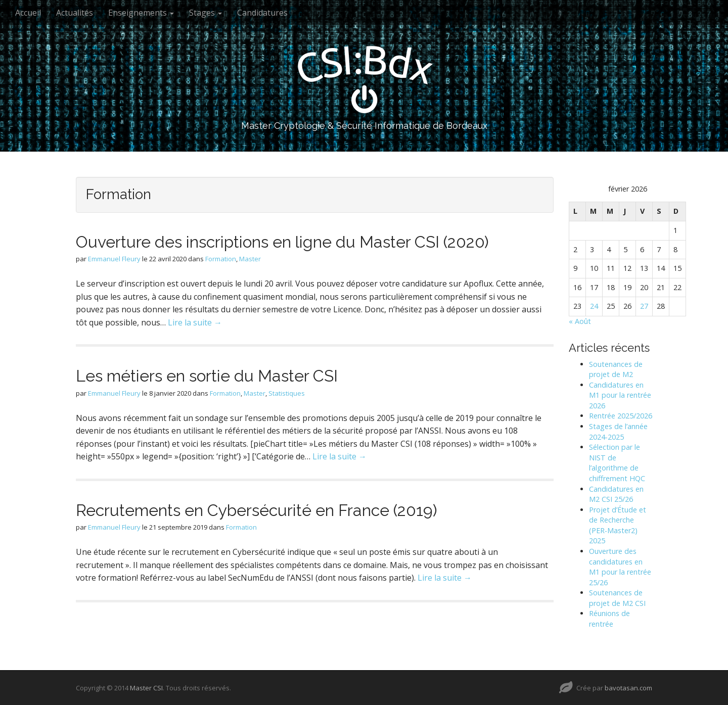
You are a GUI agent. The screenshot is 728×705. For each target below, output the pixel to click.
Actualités (75, 13)
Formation (221, 259)
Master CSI (146, 688)
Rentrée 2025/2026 (621, 416)
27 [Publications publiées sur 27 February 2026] (644, 306)
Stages (206, 13)
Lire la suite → (195, 322)
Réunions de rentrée (609, 619)
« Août (580, 321)
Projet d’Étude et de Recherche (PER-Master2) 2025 (618, 525)
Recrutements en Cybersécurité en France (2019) (257, 510)
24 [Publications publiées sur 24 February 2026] (594, 306)
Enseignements (141, 13)
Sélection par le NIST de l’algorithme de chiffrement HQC (617, 463)
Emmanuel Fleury (114, 259)
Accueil (28, 13)
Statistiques (287, 393)
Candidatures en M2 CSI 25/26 (616, 494)
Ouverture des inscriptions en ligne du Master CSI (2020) (282, 242)
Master (250, 259)
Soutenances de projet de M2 (616, 369)
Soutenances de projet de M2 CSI (617, 598)
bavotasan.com (628, 688)
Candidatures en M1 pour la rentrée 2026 (620, 395)
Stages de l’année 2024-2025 (618, 432)
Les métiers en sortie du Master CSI (207, 376)
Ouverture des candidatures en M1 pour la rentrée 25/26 (620, 567)
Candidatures (262, 13)
